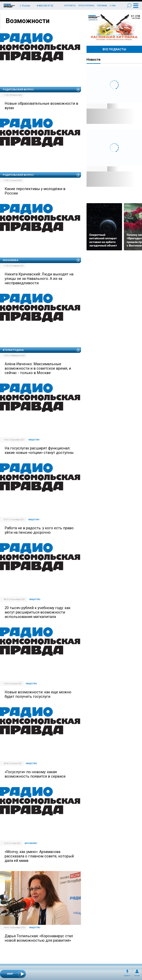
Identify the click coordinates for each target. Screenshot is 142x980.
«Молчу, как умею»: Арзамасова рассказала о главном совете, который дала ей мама (39, 856)
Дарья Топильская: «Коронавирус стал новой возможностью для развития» (39, 938)
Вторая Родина (13, 350)
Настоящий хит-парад (114, 27)
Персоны (137, 976)
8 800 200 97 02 (45, 6)
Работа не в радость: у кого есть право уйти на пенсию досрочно (39, 530)
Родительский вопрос (18, 90)
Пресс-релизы (86, 6)
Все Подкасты (114, 49)
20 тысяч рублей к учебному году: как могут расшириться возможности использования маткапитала (38, 612)
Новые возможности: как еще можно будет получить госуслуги (38, 694)
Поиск (129, 6)
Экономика (11, 260)
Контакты (70, 6)
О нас (113, 6)
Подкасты (127, 976)
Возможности (28, 21)
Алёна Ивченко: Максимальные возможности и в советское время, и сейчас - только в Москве (38, 368)
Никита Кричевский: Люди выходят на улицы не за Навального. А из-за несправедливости (39, 279)
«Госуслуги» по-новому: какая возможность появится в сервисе (35, 774)
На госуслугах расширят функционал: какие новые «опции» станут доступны (39, 450)
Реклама (102, 6)
